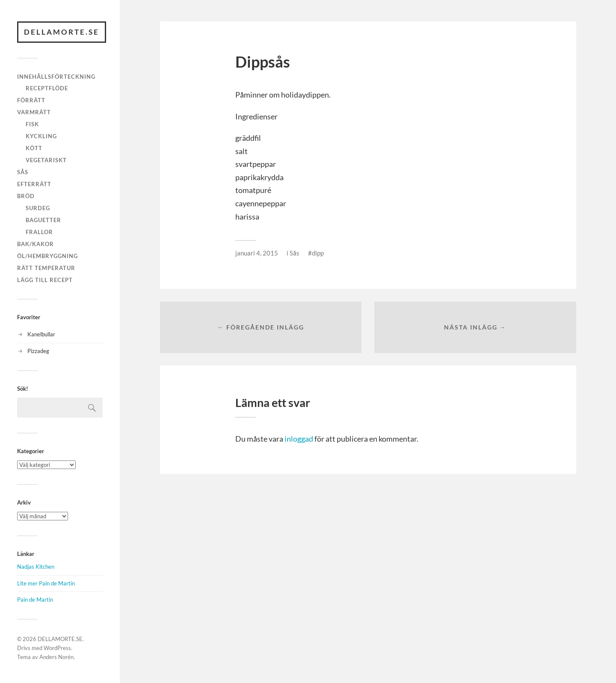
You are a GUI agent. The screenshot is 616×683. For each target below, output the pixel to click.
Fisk (32, 124)
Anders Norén (56, 657)
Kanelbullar (41, 334)
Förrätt (31, 100)
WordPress (57, 648)
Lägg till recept (45, 280)
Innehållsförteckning (56, 77)
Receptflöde (47, 88)
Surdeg (38, 208)
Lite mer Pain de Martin (46, 583)
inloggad (299, 439)
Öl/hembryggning (47, 256)
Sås (23, 172)
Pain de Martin (35, 600)
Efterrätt (34, 184)
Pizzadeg (38, 351)
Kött (34, 148)
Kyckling (41, 136)
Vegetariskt (46, 160)
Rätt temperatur (46, 268)
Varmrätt (34, 112)
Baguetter (43, 220)
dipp (318, 253)
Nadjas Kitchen (36, 567)
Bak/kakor (36, 244)
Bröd (26, 196)
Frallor (39, 232)
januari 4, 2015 (257, 253)
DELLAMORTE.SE (62, 32)
